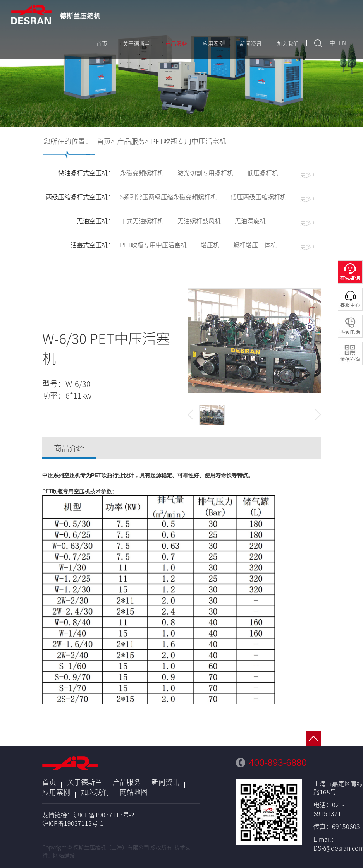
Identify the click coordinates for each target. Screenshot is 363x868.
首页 (102, 44)
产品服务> (133, 141)
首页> (106, 141)
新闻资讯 (251, 44)
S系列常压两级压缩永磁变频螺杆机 (168, 197)
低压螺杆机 (263, 173)
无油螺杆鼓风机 (199, 221)
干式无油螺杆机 (142, 221)
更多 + (308, 175)
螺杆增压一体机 (255, 245)
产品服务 (176, 44)
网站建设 (64, 855)
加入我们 (288, 44)
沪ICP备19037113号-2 (104, 815)
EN (342, 43)
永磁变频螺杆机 (142, 173)
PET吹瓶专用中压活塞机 (189, 141)
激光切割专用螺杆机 (205, 173)
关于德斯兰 (136, 44)
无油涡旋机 (250, 221)
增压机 (210, 245)
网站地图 (134, 792)
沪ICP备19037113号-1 (73, 823)
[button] (190, 415)
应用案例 (213, 44)
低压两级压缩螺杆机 (258, 197)
